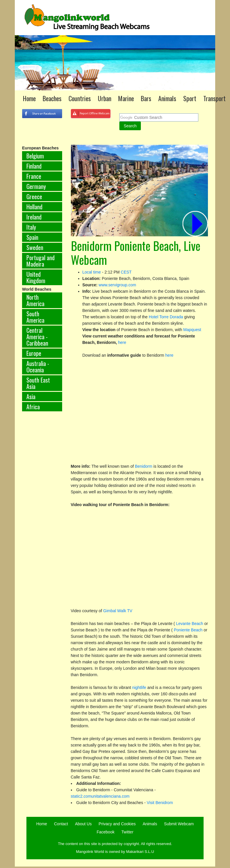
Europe (34, 353)
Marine (126, 98)
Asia (31, 397)
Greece (34, 197)
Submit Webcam (179, 824)
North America (35, 300)
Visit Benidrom (160, 803)
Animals (167, 98)
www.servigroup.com (117, 285)
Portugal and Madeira (41, 261)
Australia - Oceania (38, 367)
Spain (32, 237)
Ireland (34, 217)
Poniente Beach (188, 630)
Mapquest (192, 330)
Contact (61, 824)
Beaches (52, 98)
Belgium (35, 156)
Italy (31, 227)
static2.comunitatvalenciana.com (100, 796)
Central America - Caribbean (37, 337)
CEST (126, 272)
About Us (83, 824)
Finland (34, 166)
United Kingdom (36, 277)
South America (35, 317)
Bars (146, 98)
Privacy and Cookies (117, 824)
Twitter (127, 832)
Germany (36, 186)
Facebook (106, 832)
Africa (33, 407)
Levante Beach (189, 624)
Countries (80, 98)
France (34, 176)
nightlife (139, 687)
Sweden (35, 247)
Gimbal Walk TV (118, 611)
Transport (214, 98)
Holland (34, 207)
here (122, 342)
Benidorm (144, 466)
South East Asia (38, 383)
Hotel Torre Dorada (166, 317)
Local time (92, 272)
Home (29, 98)
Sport (190, 98)
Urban (105, 98)
